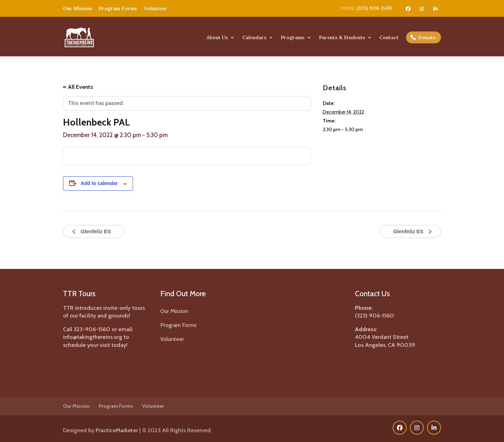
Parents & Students (342, 38)
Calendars (254, 38)
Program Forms (118, 8)
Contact (389, 38)
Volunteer (155, 8)
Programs (293, 38)
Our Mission (78, 8)
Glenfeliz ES (95, 231)
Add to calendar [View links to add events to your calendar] (99, 183)
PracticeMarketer (117, 430)
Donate (427, 37)
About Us (217, 38)
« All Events (78, 87)
